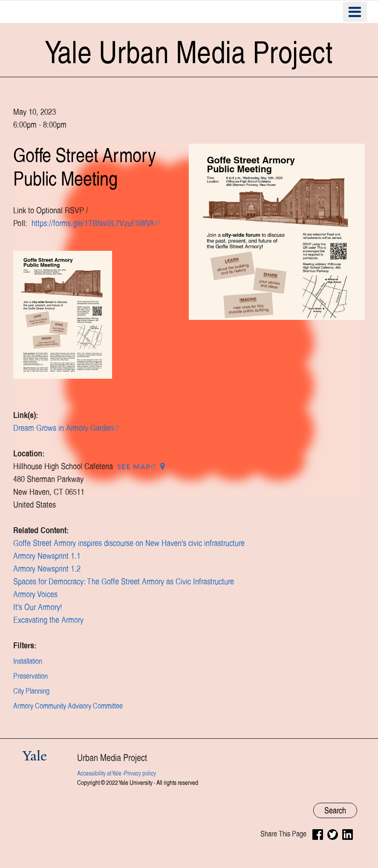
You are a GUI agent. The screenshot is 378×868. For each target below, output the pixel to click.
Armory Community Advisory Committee (68, 706)
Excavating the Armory (48, 620)
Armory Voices (35, 594)
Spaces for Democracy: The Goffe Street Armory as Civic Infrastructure (124, 581)
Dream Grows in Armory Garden (66, 428)
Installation (28, 661)
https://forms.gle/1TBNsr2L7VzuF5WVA (95, 223)
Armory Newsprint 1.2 (47, 569)
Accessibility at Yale (99, 773)
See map (136, 466)
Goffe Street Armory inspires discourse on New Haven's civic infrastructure (129, 543)
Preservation (30, 676)
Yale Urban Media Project (189, 52)
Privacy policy (140, 773)
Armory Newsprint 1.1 (47, 556)
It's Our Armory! (38, 607)
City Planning (31, 691)
